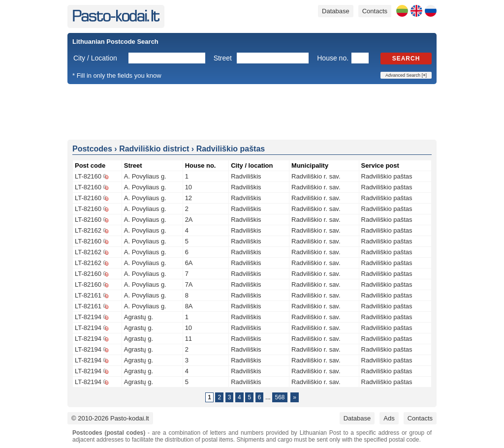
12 (189, 198)
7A (189, 284)
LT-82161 (88, 295)
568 (280, 397)
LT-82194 (88, 317)
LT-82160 (88, 176)
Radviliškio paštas (387, 176)
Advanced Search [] (406, 75)
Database (336, 11)
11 (189, 339)
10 (189, 187)
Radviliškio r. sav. (316, 176)
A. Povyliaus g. (145, 176)
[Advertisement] (252, 111)
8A (189, 306)
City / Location (95, 58)
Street (223, 58)
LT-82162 (88, 230)
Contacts (375, 11)
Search (406, 59)
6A (189, 263)
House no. (333, 58)
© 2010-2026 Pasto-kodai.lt (110, 418)
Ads (389, 418)
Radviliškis (246, 176)
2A (189, 220)
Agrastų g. (139, 317)
